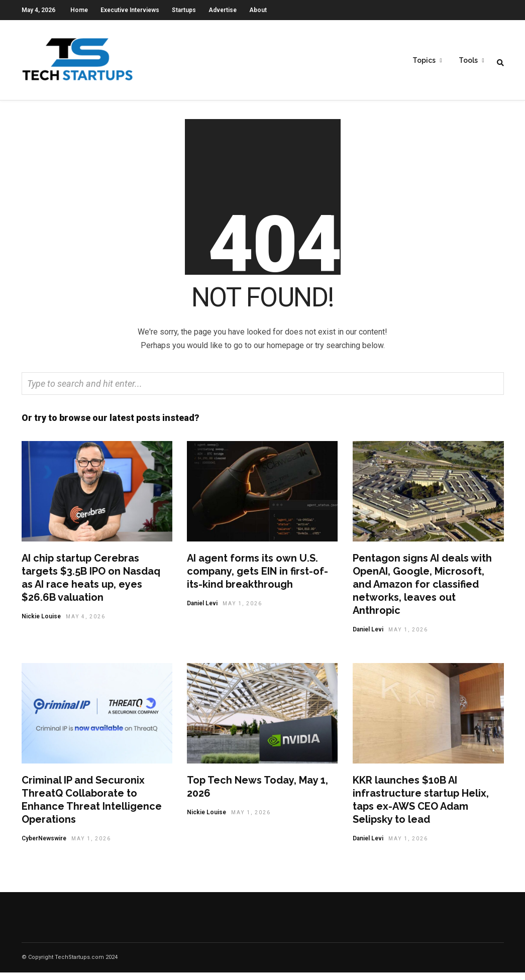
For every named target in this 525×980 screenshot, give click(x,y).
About (258, 10)
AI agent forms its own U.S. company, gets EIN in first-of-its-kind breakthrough (257, 579)
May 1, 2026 (242, 611)
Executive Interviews (130, 10)
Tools (468, 61)
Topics (424, 61)
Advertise (223, 10)
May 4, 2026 (86, 624)
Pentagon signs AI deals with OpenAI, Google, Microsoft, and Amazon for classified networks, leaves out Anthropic (422, 592)
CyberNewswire (44, 846)
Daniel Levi (202, 611)
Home (79, 10)
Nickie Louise (41, 624)
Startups (184, 10)
